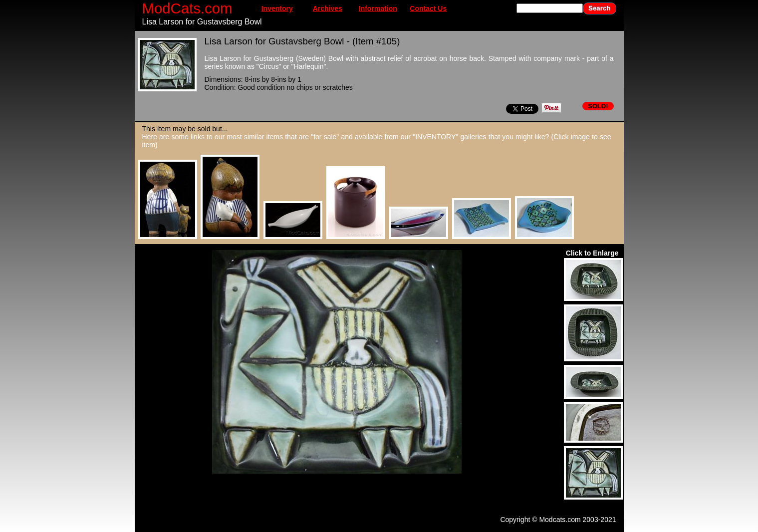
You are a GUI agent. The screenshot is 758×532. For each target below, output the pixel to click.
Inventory (277, 8)
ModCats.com (187, 8)
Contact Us (428, 8)
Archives (328, 8)
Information (378, 8)
